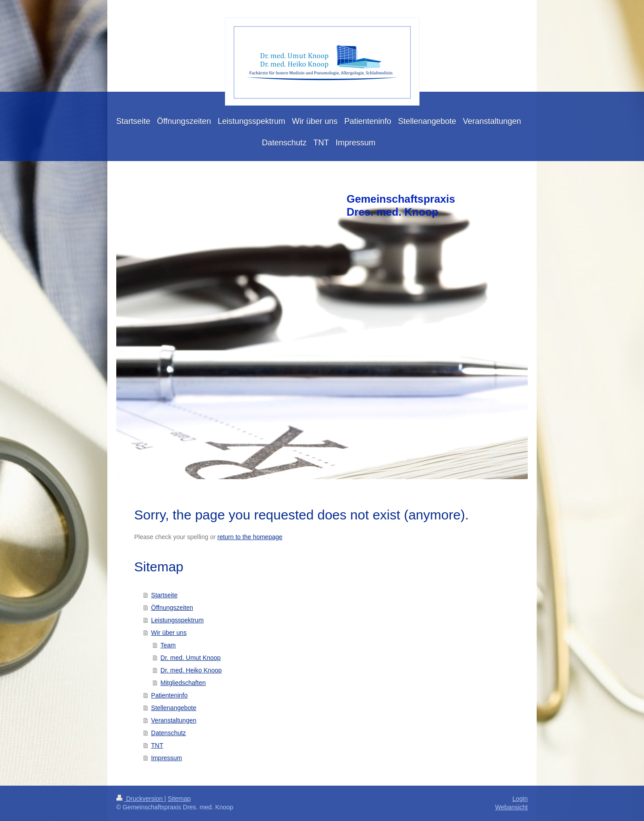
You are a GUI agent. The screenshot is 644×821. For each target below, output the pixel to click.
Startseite (164, 595)
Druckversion (140, 799)
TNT (157, 745)
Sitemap (179, 799)
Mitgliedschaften (183, 683)
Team (168, 645)
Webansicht (511, 807)
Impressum (167, 758)
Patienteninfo (169, 695)
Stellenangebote (174, 708)
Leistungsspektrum (178, 620)
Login (520, 799)
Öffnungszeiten (172, 608)
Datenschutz (169, 733)
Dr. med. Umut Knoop (191, 658)
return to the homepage (250, 537)
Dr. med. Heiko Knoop (191, 670)
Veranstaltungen (174, 720)
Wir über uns (169, 633)
